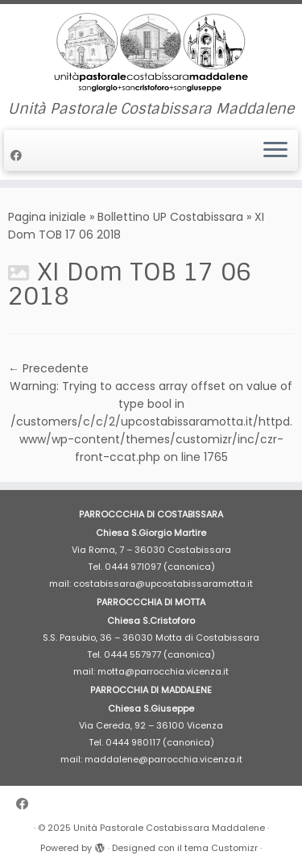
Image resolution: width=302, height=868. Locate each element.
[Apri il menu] (275, 151)
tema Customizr (221, 848)
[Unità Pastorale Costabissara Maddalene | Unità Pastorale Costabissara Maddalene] (151, 52)
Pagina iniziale (47, 217)
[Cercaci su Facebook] (19, 156)
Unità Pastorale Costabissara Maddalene (169, 828)
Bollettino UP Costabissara (170, 217)
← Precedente (48, 368)
